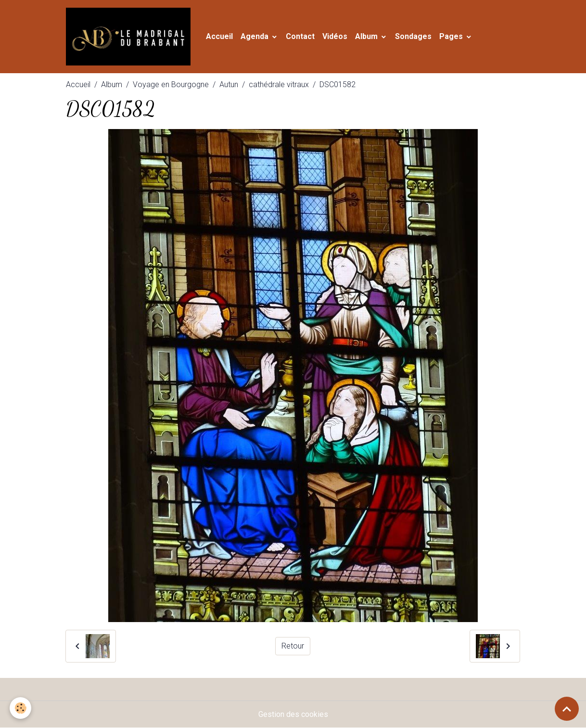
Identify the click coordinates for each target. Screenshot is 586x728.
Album (367, 36)
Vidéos (335, 36)
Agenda (255, 36)
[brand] (130, 37)
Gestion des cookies (293, 714)
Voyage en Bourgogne (171, 84)
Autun (229, 84)
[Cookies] (20, 708)
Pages (452, 36)
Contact (300, 36)
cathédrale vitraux (279, 84)
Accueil (219, 36)
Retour (293, 646)
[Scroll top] (567, 709)
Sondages (413, 36)
